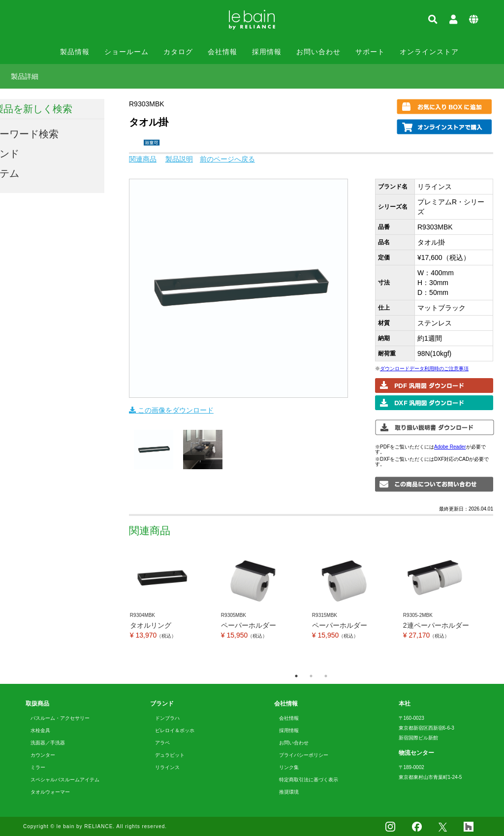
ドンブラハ (167, 718)
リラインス (167, 767)
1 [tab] (296, 676)
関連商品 (143, 159)
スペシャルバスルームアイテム (65, 780)
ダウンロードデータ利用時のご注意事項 (424, 369)
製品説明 (179, 159)
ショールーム (126, 52)
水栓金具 (40, 730)
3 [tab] (326, 676)
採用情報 (267, 52)
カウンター (43, 755)
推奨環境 (289, 792)
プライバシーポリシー (304, 755)
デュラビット (170, 755)
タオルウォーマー (50, 792)
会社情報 (222, 52)
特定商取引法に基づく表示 (309, 780)
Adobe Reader (450, 447)
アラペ (162, 743)
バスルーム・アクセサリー (60, 718)
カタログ (178, 52)
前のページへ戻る (227, 159)
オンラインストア (429, 52)
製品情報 (75, 52)
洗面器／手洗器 (48, 743)
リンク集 (289, 767)
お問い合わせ (318, 52)
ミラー (38, 767)
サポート (370, 52)
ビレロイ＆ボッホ (175, 730)
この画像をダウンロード (171, 410)
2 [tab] (311, 676)
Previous (122, 607)
